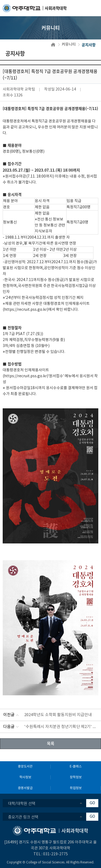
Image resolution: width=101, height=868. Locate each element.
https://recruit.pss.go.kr (25, 310)
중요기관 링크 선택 (23, 817)
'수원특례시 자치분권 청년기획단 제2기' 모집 (62, 727)
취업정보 (76, 788)
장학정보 (76, 777)
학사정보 (25, 777)
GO (92, 803)
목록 (51, 743)
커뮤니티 (69, 45)
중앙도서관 (25, 767)
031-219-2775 (55, 854)
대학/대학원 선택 (22, 803)
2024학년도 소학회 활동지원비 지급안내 (58, 715)
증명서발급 (25, 788)
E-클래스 (76, 767)
